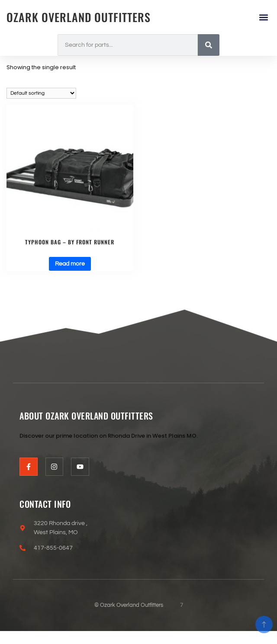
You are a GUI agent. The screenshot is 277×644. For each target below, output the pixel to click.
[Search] (209, 45)
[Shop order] (41, 93)
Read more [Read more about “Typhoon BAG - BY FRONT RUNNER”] (70, 264)
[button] (263, 17)
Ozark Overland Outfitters (79, 17)
